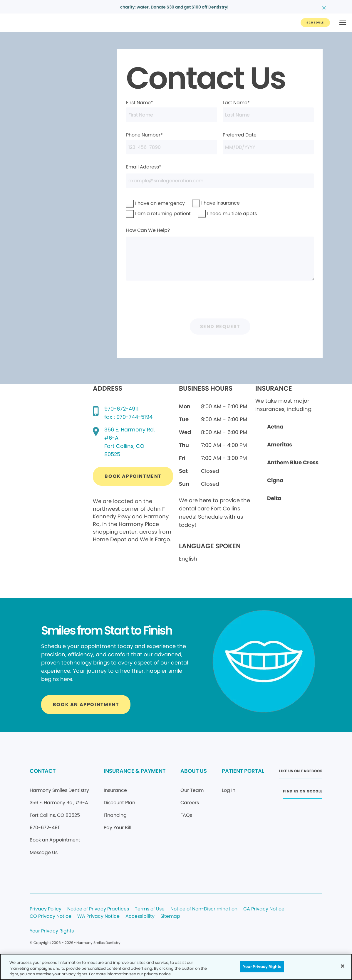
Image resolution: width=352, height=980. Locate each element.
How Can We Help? (220, 254)
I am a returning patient (146, 214)
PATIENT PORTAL (243, 771)
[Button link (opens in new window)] (133, 476)
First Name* (172, 111)
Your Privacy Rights (52, 931)
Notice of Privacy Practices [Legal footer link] (98, 909)
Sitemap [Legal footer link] (170, 916)
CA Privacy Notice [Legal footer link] (264, 909)
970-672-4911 (121, 409)
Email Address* (220, 176)
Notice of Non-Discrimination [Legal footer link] (204, 909)
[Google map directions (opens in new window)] (130, 442)
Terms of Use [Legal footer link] (150, 909)
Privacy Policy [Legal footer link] (46, 909)
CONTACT (43, 771)
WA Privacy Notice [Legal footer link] (98, 916)
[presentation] (220, 301)
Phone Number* (172, 143)
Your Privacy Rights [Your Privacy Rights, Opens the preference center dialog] (262, 966)
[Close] (343, 966)
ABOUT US (194, 771)
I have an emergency (145, 203)
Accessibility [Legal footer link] (140, 916)
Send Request (220, 327)
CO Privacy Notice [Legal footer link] (51, 916)
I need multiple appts (217, 214)
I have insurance (208, 203)
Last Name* (268, 111)
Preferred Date (268, 143)
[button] (343, 23)
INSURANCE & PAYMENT (135, 771)
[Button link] (315, 23)
